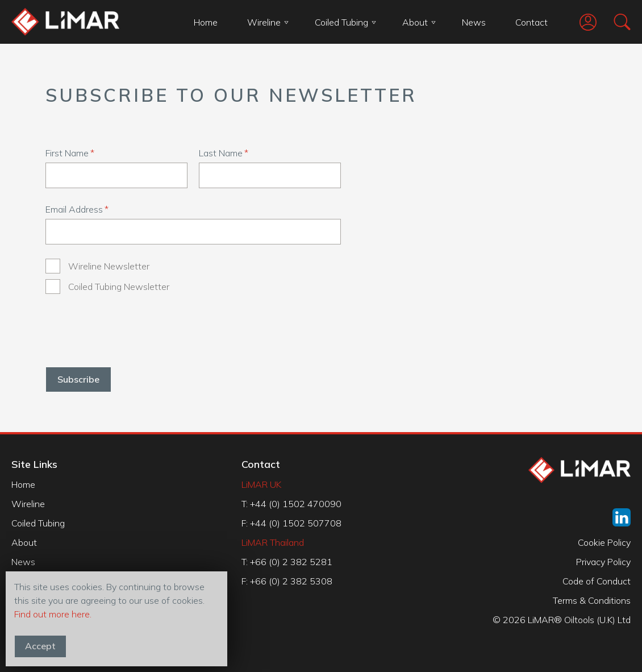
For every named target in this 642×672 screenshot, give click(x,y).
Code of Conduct (597, 581)
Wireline (268, 22)
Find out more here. (53, 614)
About (419, 22)
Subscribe (78, 379)
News (474, 22)
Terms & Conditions (592, 600)
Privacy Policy (603, 562)
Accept (40, 646)
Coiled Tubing (345, 22)
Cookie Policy (604, 542)
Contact (531, 22)
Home (206, 22)
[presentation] (132, 330)
